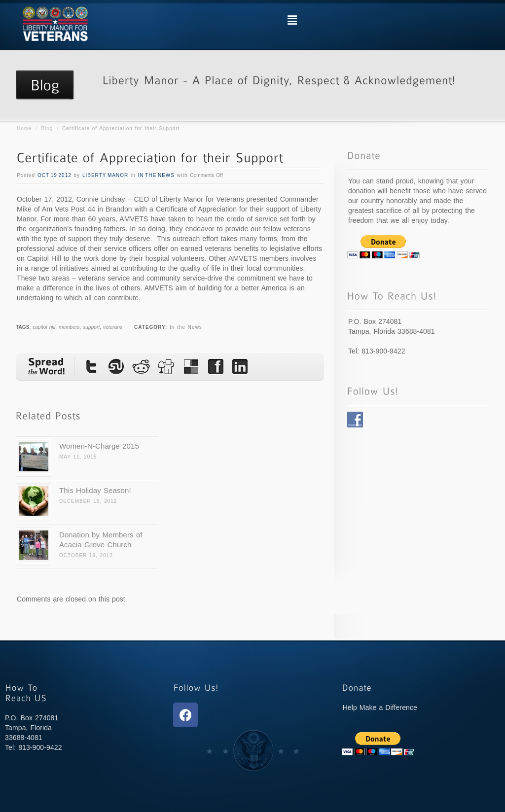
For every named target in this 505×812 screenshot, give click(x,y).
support (91, 327)
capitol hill (44, 327)
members (69, 327)
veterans (113, 327)
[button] (292, 20)
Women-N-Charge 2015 (99, 446)
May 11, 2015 (78, 457)
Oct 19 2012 (54, 175)
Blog (47, 128)
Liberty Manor (105, 175)
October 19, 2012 (86, 555)
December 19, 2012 (88, 501)
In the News (156, 175)
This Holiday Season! (95, 490)
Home (24, 128)
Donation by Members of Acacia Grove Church (101, 540)
